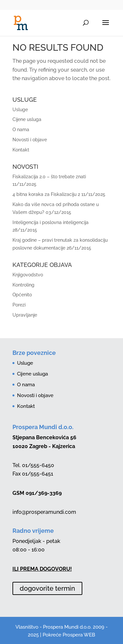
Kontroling (23, 285)
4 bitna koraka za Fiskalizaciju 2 (46, 194)
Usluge (20, 110)
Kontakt (21, 150)
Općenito (22, 295)
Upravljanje (25, 315)
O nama (21, 130)
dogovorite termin (47, 588)
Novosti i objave (30, 140)
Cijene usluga (27, 119)
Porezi (19, 305)
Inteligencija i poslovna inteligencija (51, 222)
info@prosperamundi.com (44, 512)
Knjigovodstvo (28, 275)
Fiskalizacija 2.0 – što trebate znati (49, 177)
